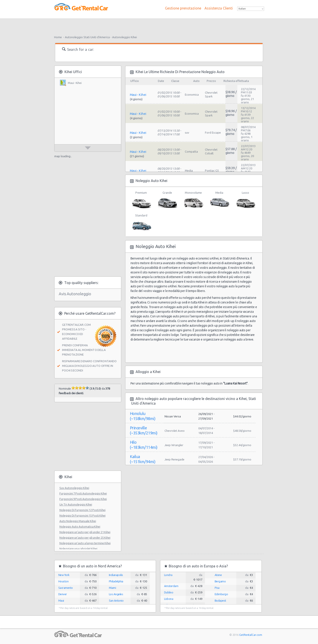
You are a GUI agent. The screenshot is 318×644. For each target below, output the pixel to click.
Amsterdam (171, 586)
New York (64, 575)
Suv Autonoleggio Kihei (74, 488)
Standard (141, 223)
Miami (113, 588)
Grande (167, 200)
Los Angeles (116, 594)
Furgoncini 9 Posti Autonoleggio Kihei (83, 499)
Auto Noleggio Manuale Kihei (78, 521)
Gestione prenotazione (183, 8)
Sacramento (66, 588)
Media (219, 200)
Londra (168, 575)
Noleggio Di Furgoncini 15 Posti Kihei (82, 515)
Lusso (245, 200)
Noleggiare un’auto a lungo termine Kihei (85, 543)
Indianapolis (116, 575)
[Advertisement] (159, 25)
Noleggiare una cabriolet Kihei (78, 549)
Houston (63, 581)
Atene (218, 575)
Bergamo (220, 581)
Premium (141, 200)
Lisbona (169, 599)
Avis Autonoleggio (75, 294)
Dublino (169, 592)
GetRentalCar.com (251, 635)
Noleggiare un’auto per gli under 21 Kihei (85, 532)
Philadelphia (116, 581)
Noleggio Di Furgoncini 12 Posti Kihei (82, 510)
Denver (63, 594)
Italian (242, 9)
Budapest (220, 600)
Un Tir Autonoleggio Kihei (76, 504)
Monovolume (193, 200)
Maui (61, 600)
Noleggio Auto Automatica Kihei (80, 527)
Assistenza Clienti (219, 8)
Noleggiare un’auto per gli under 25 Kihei (85, 538)
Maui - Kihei (75, 83)
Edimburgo (221, 594)
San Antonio (116, 600)
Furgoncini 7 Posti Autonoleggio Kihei (83, 493)
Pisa (217, 588)
